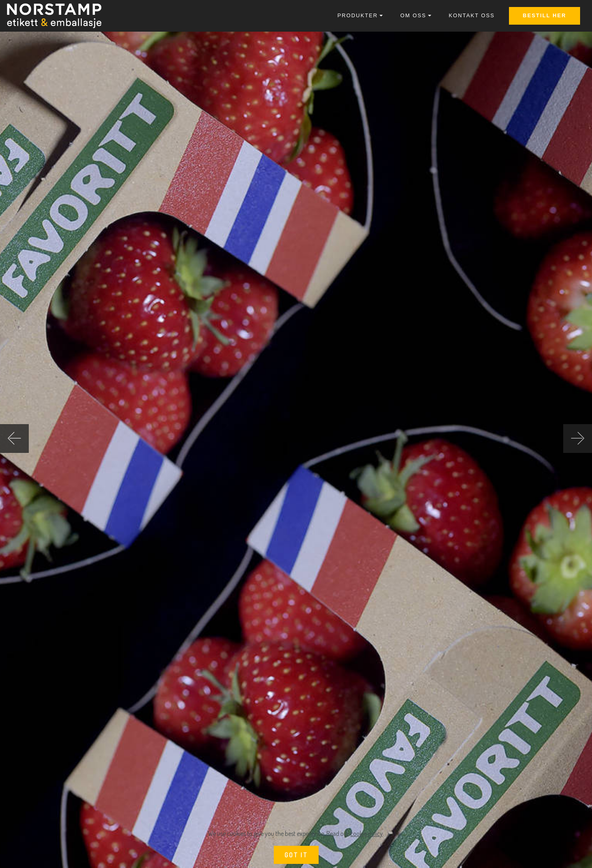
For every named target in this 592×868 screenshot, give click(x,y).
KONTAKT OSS (472, 15)
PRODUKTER (358, 15)
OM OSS (413, 15)
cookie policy (367, 833)
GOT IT (296, 855)
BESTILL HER (545, 15)
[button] (14, 439)
